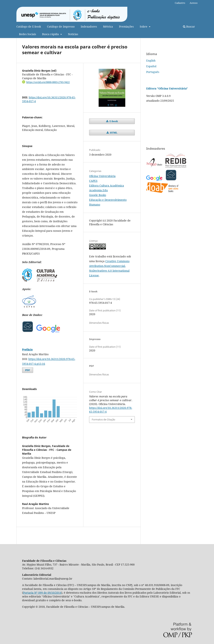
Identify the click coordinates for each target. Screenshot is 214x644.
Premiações (126, 27)
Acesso (194, 3)
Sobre (144, 27)
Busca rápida (51, 34)
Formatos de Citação (103, 419)
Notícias (73, 34)
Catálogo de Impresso (61, 27)
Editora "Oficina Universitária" (167, 88)
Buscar (189, 27)
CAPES (93, 181)
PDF (28, 370)
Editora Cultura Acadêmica (107, 186)
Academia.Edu (98, 190)
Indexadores (89, 27)
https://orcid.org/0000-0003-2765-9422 (48, 82)
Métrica (108, 27)
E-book (113, 121)
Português (153, 72)
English (151, 61)
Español (151, 66)
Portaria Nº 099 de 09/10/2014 (42, 593)
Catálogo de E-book (29, 27)
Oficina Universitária (102, 176)
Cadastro (180, 3)
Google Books (98, 195)
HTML (113, 133)
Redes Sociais (28, 34)
